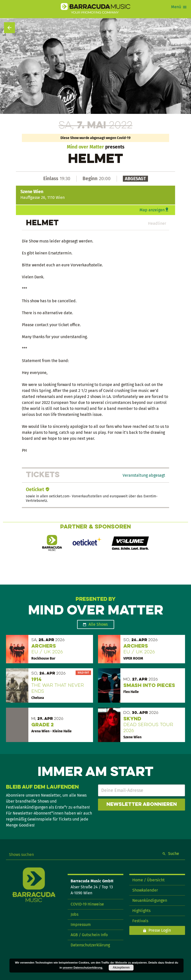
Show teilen (177, 36)
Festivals (140, 921)
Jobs (74, 914)
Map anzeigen (152, 210)
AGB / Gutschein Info (89, 935)
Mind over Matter (85, 147)
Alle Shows (98, 624)
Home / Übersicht (148, 880)
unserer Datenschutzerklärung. (83, 968)
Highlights (141, 911)
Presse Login (160, 930)
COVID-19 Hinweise (87, 904)
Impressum (81, 925)
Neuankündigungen (150, 900)
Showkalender (145, 890)
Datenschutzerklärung (90, 945)
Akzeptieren (121, 968)
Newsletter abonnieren (142, 805)
